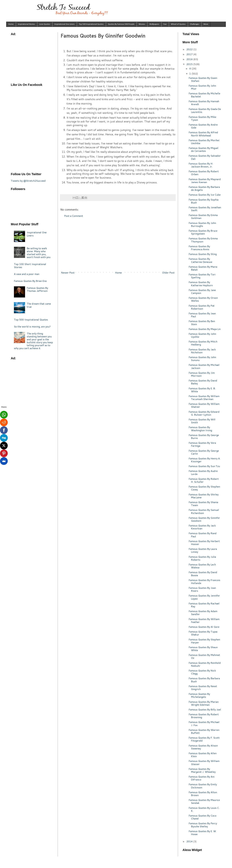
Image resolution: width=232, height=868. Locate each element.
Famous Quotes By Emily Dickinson (203, 786)
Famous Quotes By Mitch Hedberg (203, 343)
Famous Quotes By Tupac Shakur (203, 633)
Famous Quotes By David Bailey (203, 382)
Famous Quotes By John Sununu (202, 359)
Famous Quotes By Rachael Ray (204, 605)
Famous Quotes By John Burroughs (202, 224)
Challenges (195, 24)
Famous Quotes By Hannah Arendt (204, 103)
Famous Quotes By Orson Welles (203, 299)
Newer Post (68, 273)
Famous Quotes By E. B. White (202, 390)
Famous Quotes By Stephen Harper (204, 641)
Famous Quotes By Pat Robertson (202, 307)
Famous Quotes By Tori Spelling (202, 276)
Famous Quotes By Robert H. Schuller (204, 480)
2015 (190, 64)
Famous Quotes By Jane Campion (202, 291)
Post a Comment (74, 216)
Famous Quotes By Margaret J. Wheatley (202, 770)
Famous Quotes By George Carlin (204, 452)
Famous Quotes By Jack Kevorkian (202, 527)
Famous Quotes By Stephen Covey (204, 488)
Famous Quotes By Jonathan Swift (205, 209)
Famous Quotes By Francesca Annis (199, 248)
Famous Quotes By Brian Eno (30, 281)
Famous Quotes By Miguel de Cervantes (204, 149)
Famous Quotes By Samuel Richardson (204, 511)
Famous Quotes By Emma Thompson (203, 240)
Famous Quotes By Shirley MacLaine (204, 496)
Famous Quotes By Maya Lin (205, 329)
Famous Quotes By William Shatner (204, 405)
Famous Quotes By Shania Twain (203, 504)
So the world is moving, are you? (32, 326)
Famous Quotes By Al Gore (204, 627)
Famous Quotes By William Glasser (204, 762)
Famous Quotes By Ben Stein (202, 323)
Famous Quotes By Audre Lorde (203, 472)
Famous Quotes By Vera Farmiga (202, 444)
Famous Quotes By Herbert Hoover (204, 543)
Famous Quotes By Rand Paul (203, 535)
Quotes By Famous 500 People (121, 24)
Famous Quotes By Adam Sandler (203, 613)
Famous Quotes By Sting (203, 254)
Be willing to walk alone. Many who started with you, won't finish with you (39, 253)
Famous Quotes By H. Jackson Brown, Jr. (201, 165)
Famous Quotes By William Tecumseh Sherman (204, 398)
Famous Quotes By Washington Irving (200, 429)
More (206, 24)
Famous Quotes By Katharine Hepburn (201, 284)
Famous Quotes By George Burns (204, 436)
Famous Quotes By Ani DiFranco (202, 778)
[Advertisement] (118, 244)
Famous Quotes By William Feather (204, 620)
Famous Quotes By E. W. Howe (203, 833)
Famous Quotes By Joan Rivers (202, 589)
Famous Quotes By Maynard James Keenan (205, 181)
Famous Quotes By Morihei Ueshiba (204, 142)
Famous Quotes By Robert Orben (204, 173)
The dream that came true (39, 305)
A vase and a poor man (27, 274)
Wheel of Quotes (178, 24)
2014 (190, 841)
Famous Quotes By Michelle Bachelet (204, 95)
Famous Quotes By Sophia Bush (204, 201)
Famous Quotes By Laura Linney (203, 550)
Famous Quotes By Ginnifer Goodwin (204, 519)
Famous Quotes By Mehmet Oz (204, 656)
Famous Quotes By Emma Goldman (203, 216)
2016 (190, 59)
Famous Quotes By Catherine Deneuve (200, 260)
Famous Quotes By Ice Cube (205, 195)
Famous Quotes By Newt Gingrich (203, 688)
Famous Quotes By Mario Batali (203, 268)
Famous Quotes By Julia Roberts (202, 558)
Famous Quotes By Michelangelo (199, 695)
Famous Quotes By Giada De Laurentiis (205, 110)
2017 (190, 54)
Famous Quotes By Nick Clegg (202, 672)
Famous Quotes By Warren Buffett (204, 731)
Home (11, 24)
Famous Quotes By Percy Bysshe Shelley (203, 825)
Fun (165, 24)
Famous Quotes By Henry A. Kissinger (205, 460)
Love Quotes (45, 24)
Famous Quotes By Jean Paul (202, 315)
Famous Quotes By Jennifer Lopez (204, 597)
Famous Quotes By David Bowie (203, 574)
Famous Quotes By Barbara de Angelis (204, 188)
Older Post (168, 273)
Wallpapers (154, 24)
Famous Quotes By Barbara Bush (204, 680)
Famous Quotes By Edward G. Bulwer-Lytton (204, 413)
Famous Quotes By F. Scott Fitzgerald (204, 739)
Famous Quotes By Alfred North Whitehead (203, 134)
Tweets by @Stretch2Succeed (28, 181)
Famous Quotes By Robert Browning (204, 716)
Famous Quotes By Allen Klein (203, 755)
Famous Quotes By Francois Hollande (204, 582)
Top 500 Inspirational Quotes (91, 24)
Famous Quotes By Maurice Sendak (204, 801)
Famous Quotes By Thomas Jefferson (37, 289)
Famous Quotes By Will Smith (202, 421)
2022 (190, 49)
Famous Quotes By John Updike (202, 335)
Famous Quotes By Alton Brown (203, 794)
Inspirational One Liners (64, 24)
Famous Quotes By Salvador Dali (205, 157)
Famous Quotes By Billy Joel (205, 709)
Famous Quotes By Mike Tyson (202, 118)
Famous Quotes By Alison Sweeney (203, 747)
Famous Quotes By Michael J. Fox (204, 723)
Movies (142, 24)
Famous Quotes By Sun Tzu (204, 466)
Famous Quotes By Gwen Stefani (203, 79)
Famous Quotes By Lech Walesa (202, 566)
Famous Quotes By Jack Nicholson (202, 351)
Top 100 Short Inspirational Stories (30, 265)
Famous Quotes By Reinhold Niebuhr (205, 664)
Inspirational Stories (26, 24)
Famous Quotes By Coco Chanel (203, 817)
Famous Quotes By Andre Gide (203, 126)
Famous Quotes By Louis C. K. (204, 809)
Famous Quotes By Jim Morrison (202, 374)
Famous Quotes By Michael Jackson (204, 366)
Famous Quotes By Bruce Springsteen (203, 232)
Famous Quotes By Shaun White (203, 649)
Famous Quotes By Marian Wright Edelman (204, 703)
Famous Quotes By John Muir (202, 87)
